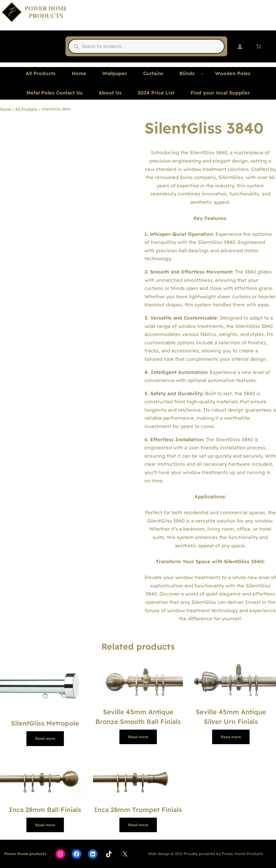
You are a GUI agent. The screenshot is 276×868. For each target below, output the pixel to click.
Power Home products (25, 854)
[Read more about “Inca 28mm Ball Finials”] (45, 825)
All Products (26, 109)
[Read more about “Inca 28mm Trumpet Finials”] (138, 825)
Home (6, 109)
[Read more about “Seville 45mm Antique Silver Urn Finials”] (231, 737)
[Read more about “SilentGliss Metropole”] (45, 738)
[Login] (240, 46)
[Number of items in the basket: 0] (258, 46)
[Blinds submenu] (202, 74)
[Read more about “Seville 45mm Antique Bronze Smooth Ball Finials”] (138, 737)
